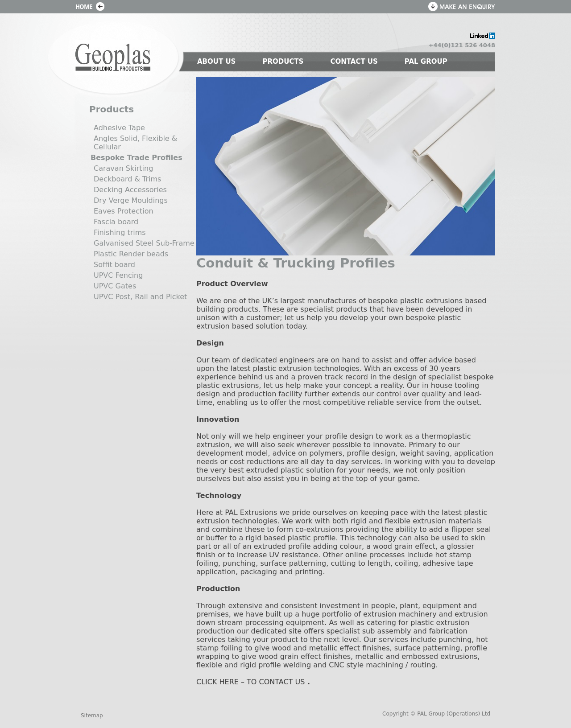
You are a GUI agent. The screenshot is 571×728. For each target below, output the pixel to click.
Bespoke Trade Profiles (137, 158)
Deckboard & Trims (127, 179)
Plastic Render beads (131, 254)
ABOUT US (216, 62)
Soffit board (114, 265)
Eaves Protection (124, 211)
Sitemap (92, 716)
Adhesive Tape (119, 128)
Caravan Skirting (123, 168)
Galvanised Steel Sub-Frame (144, 243)
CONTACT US (354, 62)
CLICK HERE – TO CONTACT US (250, 682)
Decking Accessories (130, 190)
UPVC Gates (115, 286)
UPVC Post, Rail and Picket (140, 297)
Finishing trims (120, 232)
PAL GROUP (426, 62)
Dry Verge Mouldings (131, 200)
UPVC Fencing (118, 275)
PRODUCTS (283, 62)
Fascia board (116, 222)
